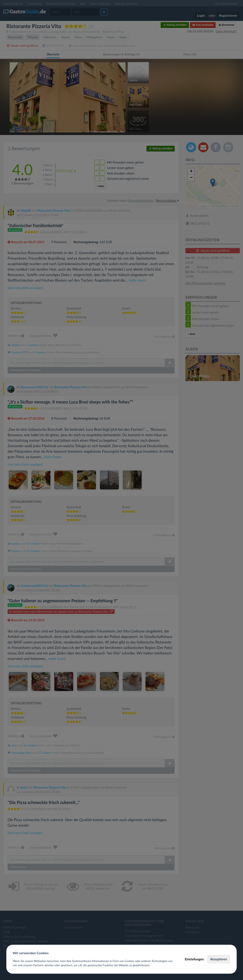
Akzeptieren (219, 959)
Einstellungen (194, 959)
